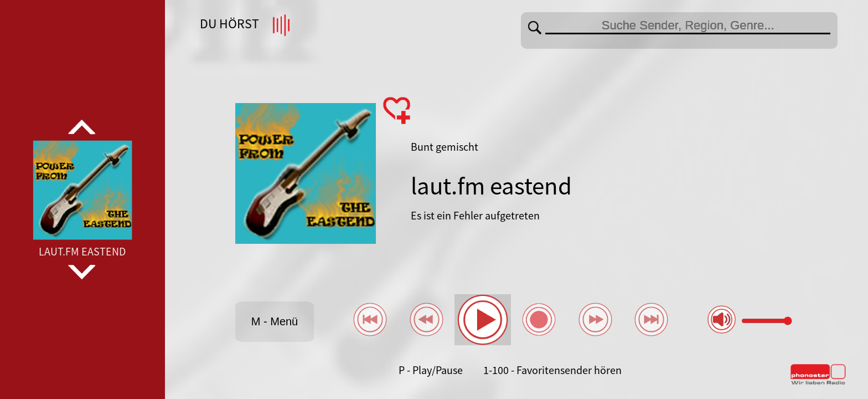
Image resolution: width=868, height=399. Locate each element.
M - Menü (275, 321)
